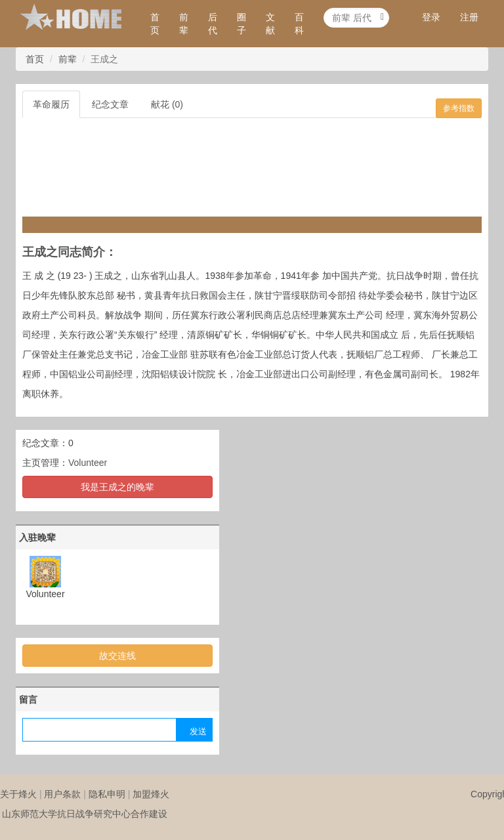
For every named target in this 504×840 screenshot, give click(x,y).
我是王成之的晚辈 (117, 487)
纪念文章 (110, 104)
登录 (431, 17)
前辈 (184, 24)
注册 (469, 17)
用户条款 (62, 794)
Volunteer (88, 463)
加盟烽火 (151, 794)
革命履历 (51, 104)
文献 (270, 24)
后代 (213, 24)
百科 (299, 24)
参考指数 (459, 108)
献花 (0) (167, 104)
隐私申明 (107, 794)
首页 (155, 24)
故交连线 (117, 656)
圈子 (241, 24)
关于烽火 (18, 794)
